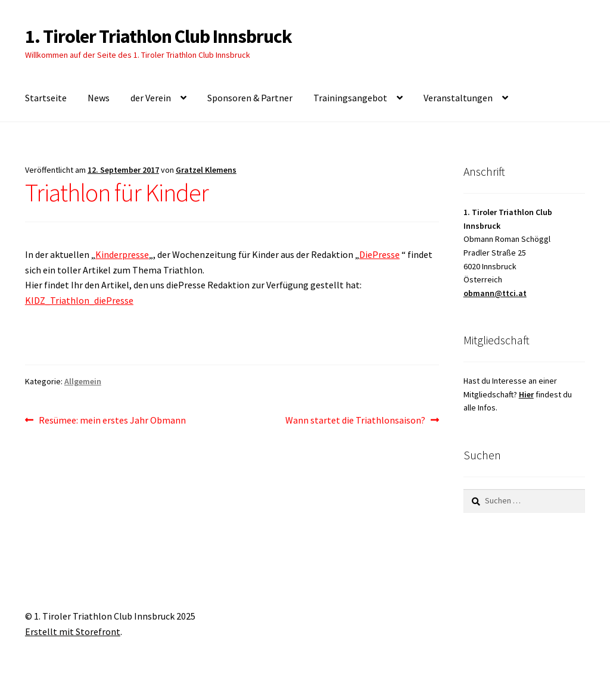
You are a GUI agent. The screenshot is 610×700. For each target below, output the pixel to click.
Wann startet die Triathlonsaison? (355, 421)
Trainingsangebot (350, 98)
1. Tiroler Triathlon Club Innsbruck (158, 36)
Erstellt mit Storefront (73, 631)
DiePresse (379, 254)
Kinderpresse (122, 254)
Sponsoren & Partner (250, 98)
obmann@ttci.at (495, 293)
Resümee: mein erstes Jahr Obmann (112, 421)
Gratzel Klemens (206, 170)
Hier (526, 394)
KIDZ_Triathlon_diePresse (79, 300)
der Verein (151, 98)
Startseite (46, 98)
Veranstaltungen (458, 98)
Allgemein (83, 381)
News (99, 98)
